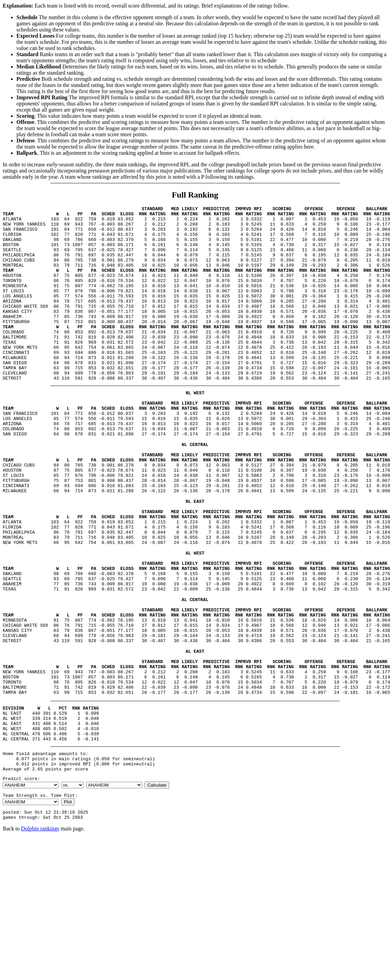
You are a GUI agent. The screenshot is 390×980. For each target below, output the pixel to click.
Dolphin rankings (40, 934)
